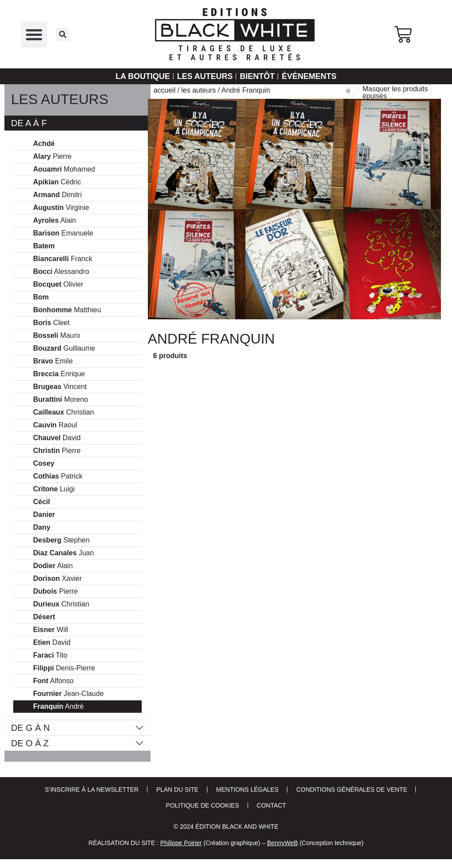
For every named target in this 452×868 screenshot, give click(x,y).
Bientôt (257, 76)
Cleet (51, 323)
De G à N (30, 728)
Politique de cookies (203, 805)
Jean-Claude (68, 694)
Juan (64, 553)
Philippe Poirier (181, 843)
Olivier (58, 284)
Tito (50, 655)
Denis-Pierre (64, 668)
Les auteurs (205, 76)
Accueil (165, 90)
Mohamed (64, 169)
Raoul (55, 425)
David (57, 438)
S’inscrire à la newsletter (92, 789)
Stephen (61, 540)
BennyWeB (282, 843)
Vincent (60, 387)
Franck (63, 259)
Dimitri (57, 195)
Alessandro (61, 272)
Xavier (57, 579)
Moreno (60, 400)
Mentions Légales (248, 789)
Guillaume (64, 348)
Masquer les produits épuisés (395, 93)
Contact (272, 805)
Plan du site (177, 789)
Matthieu (67, 310)
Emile (53, 361)
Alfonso (53, 681)
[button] (34, 34)
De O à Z (30, 743)
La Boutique (143, 76)
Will (51, 630)
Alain (55, 221)
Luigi (54, 489)
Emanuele (63, 233)
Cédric (57, 182)
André (58, 707)
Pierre (52, 157)
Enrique (59, 374)
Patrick (58, 476)
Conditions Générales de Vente (352, 789)
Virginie (61, 208)
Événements (309, 76)
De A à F (29, 123)
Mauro (57, 336)
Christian (64, 412)
